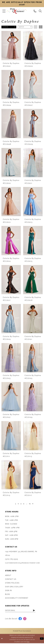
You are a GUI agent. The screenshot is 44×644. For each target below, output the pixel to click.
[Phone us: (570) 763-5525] (35, 11)
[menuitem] (4, 11)
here (28, 642)
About (8, 575)
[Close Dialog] (2, 639)
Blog (8, 594)
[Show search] (40, 11)
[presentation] (11, 46)
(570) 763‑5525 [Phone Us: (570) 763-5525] (12, 559)
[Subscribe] (37, 611)
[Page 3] (21, 504)
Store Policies (12, 583)
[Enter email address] (22, 611)
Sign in (8, 590)
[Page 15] (30, 504)
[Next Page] (34, 504)
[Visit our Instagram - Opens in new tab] (25, 619)
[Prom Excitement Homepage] (17, 11)
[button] (4, 11)
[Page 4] (24, 504)
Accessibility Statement (17, 598)
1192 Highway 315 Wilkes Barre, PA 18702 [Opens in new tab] (21, 553)
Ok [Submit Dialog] (42, 639)
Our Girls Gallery (14, 587)
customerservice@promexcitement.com (22, 563)
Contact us (11, 579)
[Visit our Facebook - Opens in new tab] (20, 619)
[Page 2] (18, 504)
